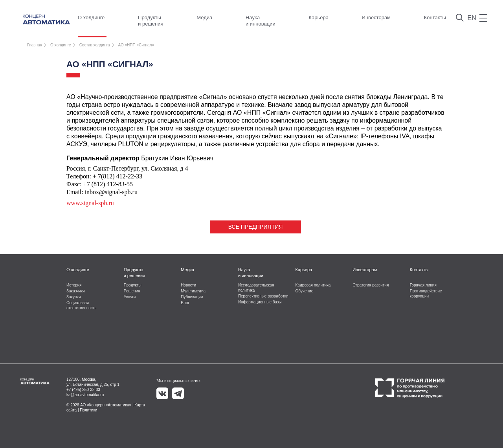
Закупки (73, 297)
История (74, 285)
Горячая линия (423, 285)
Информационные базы (260, 302)
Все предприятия (256, 227)
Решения (132, 291)
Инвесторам (376, 17)
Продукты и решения (151, 21)
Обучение (305, 291)
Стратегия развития (371, 285)
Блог (185, 303)
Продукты (133, 285)
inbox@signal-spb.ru (111, 192)
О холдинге (91, 17)
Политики (88, 410)
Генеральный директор (103, 158)
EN (472, 18)
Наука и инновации (261, 21)
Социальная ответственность (82, 305)
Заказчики (76, 291)
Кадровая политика (313, 285)
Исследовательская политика (256, 288)
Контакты (435, 17)
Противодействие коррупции (426, 294)
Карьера (319, 17)
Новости (188, 285)
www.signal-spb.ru (90, 203)
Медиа (204, 17)
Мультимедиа (193, 291)
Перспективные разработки (263, 296)
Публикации (192, 297)
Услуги (130, 297)
